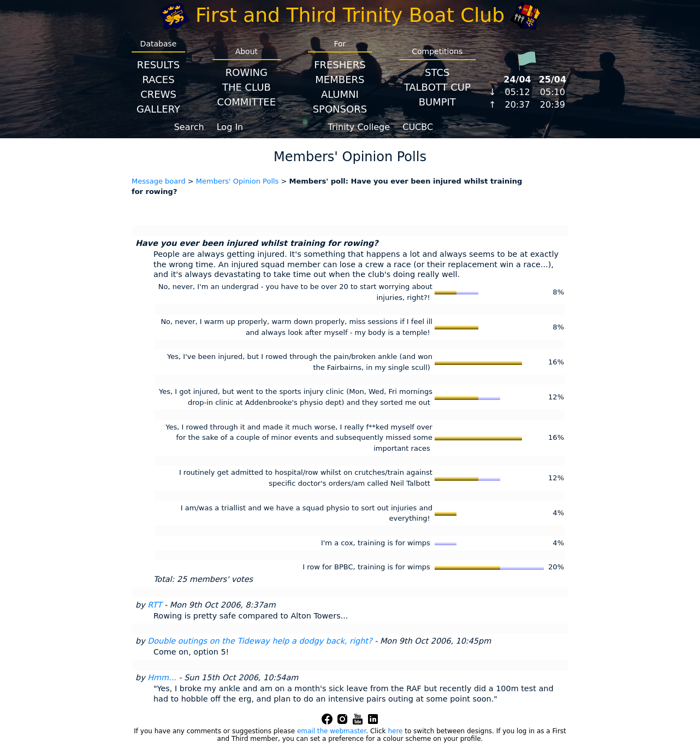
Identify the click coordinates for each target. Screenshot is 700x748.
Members (340, 79)
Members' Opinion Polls (238, 181)
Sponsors (340, 109)
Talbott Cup (437, 87)
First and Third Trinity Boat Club (350, 15)
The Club (247, 87)
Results (158, 65)
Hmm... (162, 678)
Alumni (340, 94)
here (395, 731)
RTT (155, 605)
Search (189, 127)
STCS (437, 72)
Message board (159, 181)
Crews (158, 94)
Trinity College (359, 127)
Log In (230, 127)
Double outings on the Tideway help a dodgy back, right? (260, 641)
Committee (247, 102)
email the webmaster (331, 731)
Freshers (340, 65)
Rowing (247, 72)
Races (158, 79)
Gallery (158, 109)
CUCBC (418, 127)
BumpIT (437, 102)
